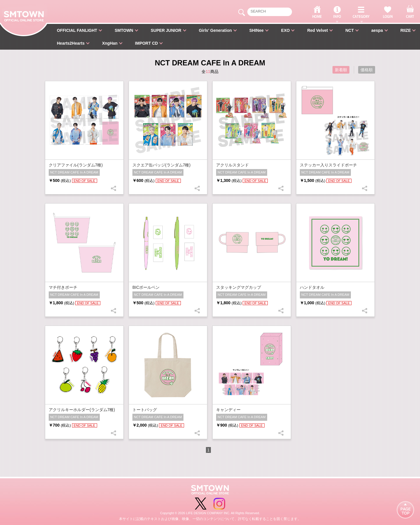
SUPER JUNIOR (166, 30)
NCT (350, 30)
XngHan (110, 43)
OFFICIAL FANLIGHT (77, 30)
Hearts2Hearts (71, 43)
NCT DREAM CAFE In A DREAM (74, 172)
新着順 (341, 70)
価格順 (367, 70)
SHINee (257, 30)
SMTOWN (124, 30)
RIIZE (406, 30)
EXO (286, 30)
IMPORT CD (147, 43)
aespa (377, 30)
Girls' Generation (215, 30)
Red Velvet (317, 30)
